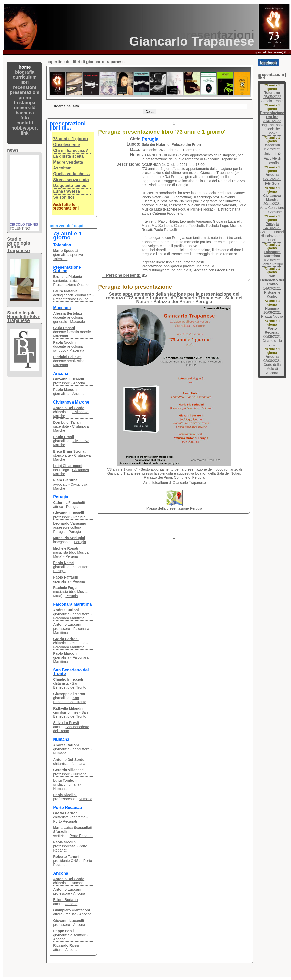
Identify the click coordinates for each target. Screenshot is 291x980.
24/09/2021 (272, 282)
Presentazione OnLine (71, 285)
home (25, 67)
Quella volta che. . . (72, 174)
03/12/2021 (272, 177)
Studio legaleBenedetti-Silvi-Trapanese (24, 317)
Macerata (78, 322)
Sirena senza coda (71, 180)
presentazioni (25, 92)
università (25, 108)
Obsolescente (67, 145)
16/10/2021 (272, 256)
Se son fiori (64, 197)
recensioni (25, 87)
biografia (25, 72)
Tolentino (60, 259)
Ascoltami (63, 168)
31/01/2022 (272, 117)
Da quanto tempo (70, 186)
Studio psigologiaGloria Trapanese (19, 245)
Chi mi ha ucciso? (71, 150)
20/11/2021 (272, 200)
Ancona (79, 383)
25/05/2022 (272, 95)
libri (25, 82)
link (25, 133)
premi (25, 98)
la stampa (25, 103)
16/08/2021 (272, 310)
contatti (25, 123)
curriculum (25, 77)
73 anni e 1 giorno (70, 139)
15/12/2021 (272, 147)
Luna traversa (67, 191)
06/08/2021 (272, 332)
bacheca (25, 113)
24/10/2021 (272, 226)
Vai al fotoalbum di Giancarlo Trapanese (174, 483)
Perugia (72, 507)
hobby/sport (25, 128)
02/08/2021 (272, 359)
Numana (60, 753)
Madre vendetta (68, 162)
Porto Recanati (65, 821)
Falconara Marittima (69, 618)
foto (25, 118)
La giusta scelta (68, 156)
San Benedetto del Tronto (70, 685)
